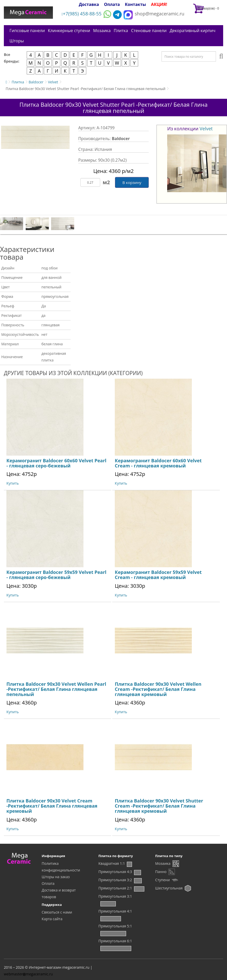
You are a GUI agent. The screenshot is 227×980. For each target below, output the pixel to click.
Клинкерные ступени (69, 31)
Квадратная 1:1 (112, 863)
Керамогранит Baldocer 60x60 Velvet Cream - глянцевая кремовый (158, 463)
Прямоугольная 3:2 (115, 880)
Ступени (162, 880)
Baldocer (36, 82)
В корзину (132, 182)
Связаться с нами (57, 912)
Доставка (89, 4)
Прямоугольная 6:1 (115, 941)
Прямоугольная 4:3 (115, 872)
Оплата (112, 4)
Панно (161, 872)
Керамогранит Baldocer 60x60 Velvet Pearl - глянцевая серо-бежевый (56, 463)
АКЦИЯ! (159, 4)
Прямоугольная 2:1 (115, 888)
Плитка (121, 31)
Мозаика (102, 31)
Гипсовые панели (27, 31)
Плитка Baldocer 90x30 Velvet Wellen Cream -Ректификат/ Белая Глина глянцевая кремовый (158, 689)
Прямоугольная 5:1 (115, 926)
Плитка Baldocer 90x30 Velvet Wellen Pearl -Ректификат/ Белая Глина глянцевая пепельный (56, 689)
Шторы (17, 41)
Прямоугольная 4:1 (115, 911)
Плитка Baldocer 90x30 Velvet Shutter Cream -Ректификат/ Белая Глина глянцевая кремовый (159, 806)
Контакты (135, 4)
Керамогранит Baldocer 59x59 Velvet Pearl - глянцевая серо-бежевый (56, 575)
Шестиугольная (169, 888)
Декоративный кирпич (193, 31)
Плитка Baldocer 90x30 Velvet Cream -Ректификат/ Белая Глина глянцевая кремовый (52, 806)
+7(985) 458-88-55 (82, 14)
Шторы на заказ (56, 877)
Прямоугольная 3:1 (115, 896)
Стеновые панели (149, 31)
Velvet (53, 82)
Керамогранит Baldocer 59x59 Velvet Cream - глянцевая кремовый (158, 575)
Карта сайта (52, 919)
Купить (13, 483)
